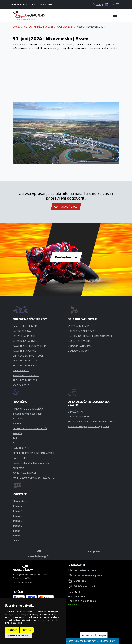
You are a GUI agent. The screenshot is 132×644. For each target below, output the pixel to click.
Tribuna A (17, 506)
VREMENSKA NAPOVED (25, 341)
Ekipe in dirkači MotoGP (25, 326)
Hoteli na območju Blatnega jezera (31, 463)
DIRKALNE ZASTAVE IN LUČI (28, 356)
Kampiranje (18, 468)
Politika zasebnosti (22, 582)
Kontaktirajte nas (66, 207)
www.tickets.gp (38, 556)
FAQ (38, 551)
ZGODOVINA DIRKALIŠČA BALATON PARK (90, 336)
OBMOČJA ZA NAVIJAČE (80, 346)
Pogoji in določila (21, 578)
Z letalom (18, 419)
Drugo (16, 540)
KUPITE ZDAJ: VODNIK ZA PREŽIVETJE (33, 478)
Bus (15, 443)
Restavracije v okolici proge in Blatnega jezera (91, 421)
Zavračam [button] (27, 630)
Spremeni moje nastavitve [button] (18, 636)
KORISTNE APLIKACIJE (25, 473)
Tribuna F (17, 531)
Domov (16, 27)
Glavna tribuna (20, 501)
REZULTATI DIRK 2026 (25, 361)
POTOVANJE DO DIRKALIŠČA (28, 409)
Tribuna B (17, 511)
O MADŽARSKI (75, 412)
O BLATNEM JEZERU (79, 417)
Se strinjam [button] (12, 630)
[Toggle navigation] (115, 15)
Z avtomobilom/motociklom (27, 414)
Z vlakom (17, 423)
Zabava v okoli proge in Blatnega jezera (88, 426)
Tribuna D (17, 521)
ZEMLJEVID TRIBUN (79, 351)
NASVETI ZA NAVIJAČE (24, 351)
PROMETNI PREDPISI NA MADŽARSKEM (34, 453)
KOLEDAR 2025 (21, 385)
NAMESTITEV (20, 458)
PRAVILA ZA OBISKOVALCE (82, 331)
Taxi (15, 438)
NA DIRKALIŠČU (21, 448)
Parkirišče (17, 433)
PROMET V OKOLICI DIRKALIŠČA (30, 428)
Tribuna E (17, 526)
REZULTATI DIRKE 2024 (25, 365)
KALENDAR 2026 (22, 331)
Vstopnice (94, 551)
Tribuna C (17, 516)
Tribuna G (17, 536)
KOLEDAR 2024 (65, 27)
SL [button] (109, 5)
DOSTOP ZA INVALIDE (80, 341)
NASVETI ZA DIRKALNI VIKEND (29, 346)
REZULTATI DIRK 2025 (25, 380)
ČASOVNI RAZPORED (24, 336)
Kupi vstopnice (66, 257)
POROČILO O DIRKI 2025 (26, 375)
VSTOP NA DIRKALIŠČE (80, 326)
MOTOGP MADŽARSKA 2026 (38, 27)
